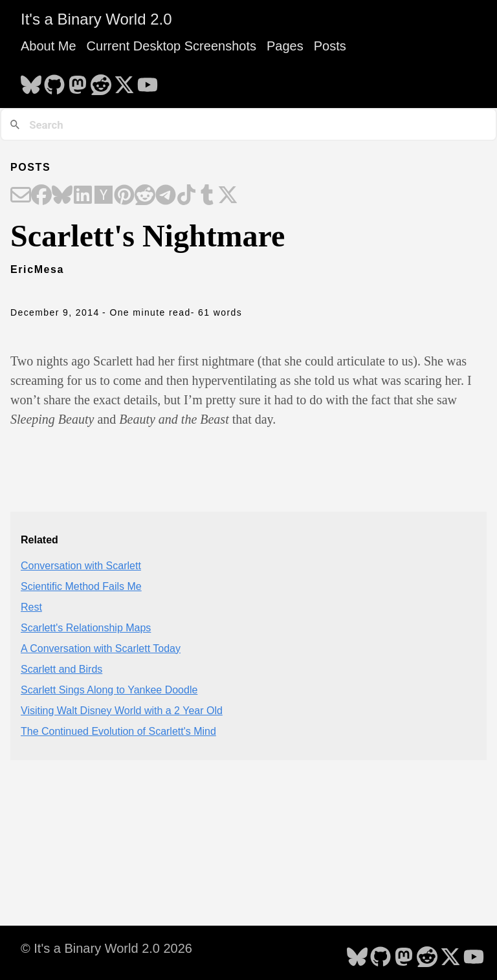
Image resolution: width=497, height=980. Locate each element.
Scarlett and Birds (61, 669)
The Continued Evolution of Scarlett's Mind (118, 731)
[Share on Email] (21, 196)
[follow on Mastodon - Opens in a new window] (78, 81)
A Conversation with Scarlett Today (101, 648)
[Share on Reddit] (145, 196)
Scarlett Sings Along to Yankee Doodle (109, 690)
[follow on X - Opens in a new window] (124, 81)
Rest (31, 607)
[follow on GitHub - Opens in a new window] (54, 81)
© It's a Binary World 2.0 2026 (106, 948)
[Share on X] (228, 196)
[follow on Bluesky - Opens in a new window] (31, 81)
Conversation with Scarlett (81, 566)
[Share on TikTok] (186, 196)
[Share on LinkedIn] (83, 196)
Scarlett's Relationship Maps (86, 628)
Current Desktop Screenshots (171, 46)
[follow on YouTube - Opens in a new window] (148, 81)
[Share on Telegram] (166, 196)
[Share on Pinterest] (124, 196)
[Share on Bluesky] (62, 196)
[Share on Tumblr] (207, 196)
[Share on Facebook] (41, 196)
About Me (49, 46)
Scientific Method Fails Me (81, 586)
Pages (285, 46)
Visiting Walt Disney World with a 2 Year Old (122, 711)
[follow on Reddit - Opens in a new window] (101, 81)
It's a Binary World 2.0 (96, 19)
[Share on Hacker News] (104, 196)
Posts (330, 46)
